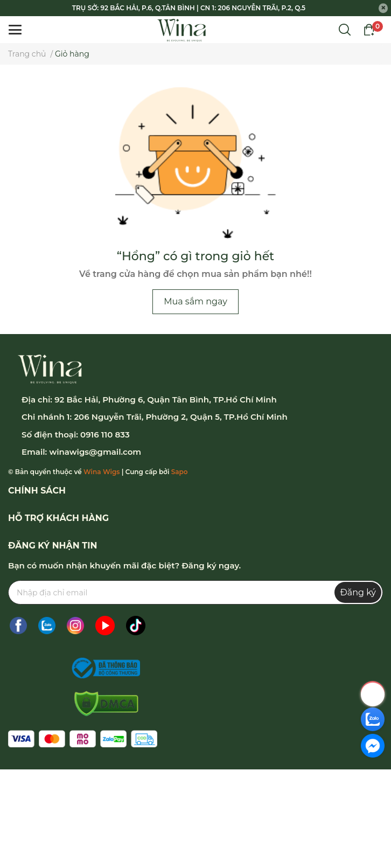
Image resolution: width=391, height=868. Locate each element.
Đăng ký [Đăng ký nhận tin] (358, 592)
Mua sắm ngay (195, 301)
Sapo (180, 472)
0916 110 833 (105, 435)
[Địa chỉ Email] (195, 592)
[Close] (383, 8)
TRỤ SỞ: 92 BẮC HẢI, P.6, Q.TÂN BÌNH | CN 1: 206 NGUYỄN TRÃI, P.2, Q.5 (189, 8)
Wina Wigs (102, 472)
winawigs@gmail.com (95, 452)
